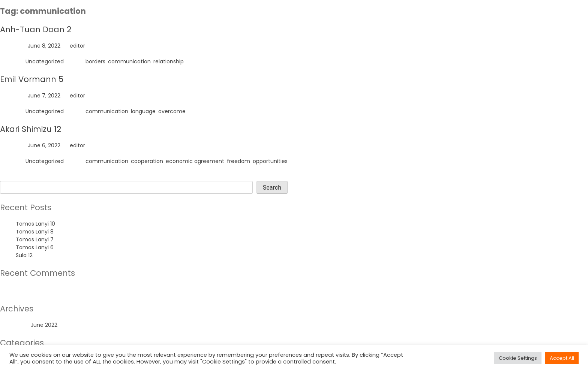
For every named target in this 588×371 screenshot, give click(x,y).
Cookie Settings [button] (518, 358)
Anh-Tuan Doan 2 (36, 29)
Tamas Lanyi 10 (35, 224)
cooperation (147, 161)
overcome (172, 111)
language (143, 111)
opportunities (270, 161)
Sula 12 (24, 255)
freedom (238, 161)
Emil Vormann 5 (32, 79)
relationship (169, 61)
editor (77, 46)
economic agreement (195, 161)
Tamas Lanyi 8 (35, 232)
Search (9, 177)
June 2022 (44, 325)
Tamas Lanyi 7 (35, 239)
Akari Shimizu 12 (31, 129)
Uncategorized (45, 61)
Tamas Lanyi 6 (35, 247)
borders (95, 61)
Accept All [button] (562, 358)
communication (129, 61)
